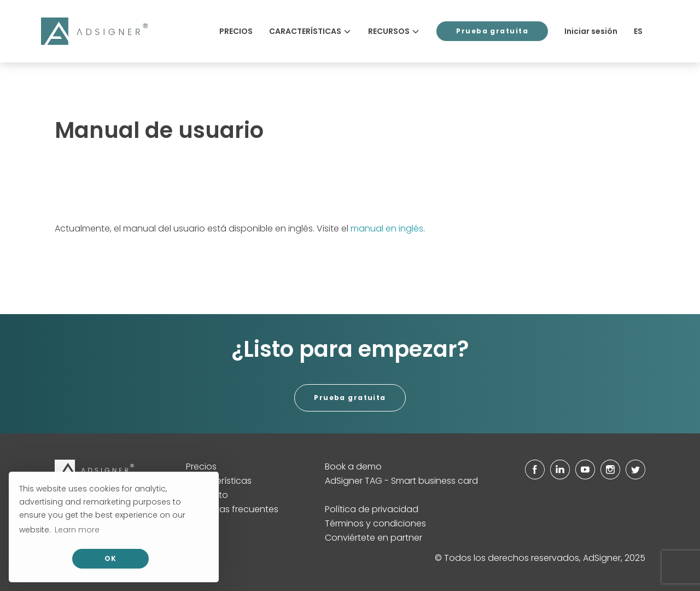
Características (310, 31)
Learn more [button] (77, 530)
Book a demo (353, 467)
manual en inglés (387, 228)
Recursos (394, 31)
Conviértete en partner (374, 538)
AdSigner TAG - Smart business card (401, 481)
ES (638, 31)
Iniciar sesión (591, 31)
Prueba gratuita (492, 31)
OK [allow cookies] (111, 558)
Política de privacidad (372, 509)
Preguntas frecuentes (232, 509)
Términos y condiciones (375, 523)
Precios (236, 31)
